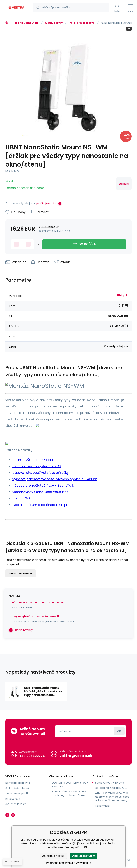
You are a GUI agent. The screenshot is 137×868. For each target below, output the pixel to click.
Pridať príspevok (21, 573)
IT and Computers (27, 23)
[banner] (17, 8)
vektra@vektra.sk (76, 756)
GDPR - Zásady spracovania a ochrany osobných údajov (69, 793)
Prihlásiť (119, 731)
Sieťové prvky (54, 23)
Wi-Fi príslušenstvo (82, 23)
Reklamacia (102, 806)
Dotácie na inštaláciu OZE (111, 788)
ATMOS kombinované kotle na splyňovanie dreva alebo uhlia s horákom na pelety (112, 797)
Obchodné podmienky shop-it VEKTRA (70, 785)
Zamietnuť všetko (53, 856)
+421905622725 (32, 756)
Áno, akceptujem (84, 856)
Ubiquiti (124, 184)
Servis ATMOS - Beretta (110, 783)
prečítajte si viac (47, 204)
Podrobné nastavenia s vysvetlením (69, 863)
